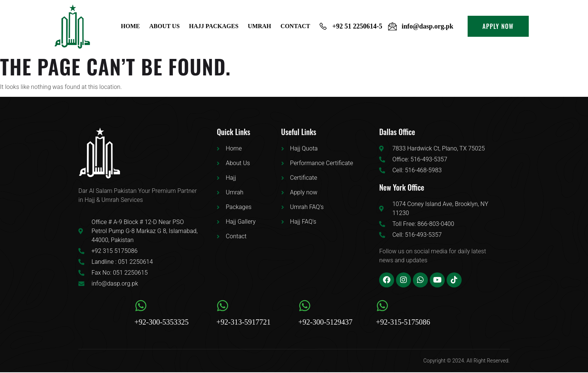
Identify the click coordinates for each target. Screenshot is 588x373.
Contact (296, 26)
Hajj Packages (215, 26)
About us (166, 26)
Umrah (260, 26)
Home (133, 26)
